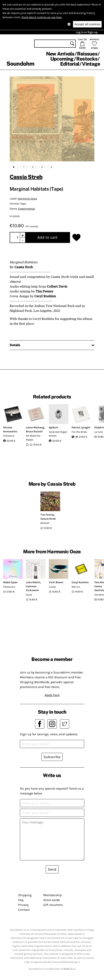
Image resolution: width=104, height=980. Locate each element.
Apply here (52, 695)
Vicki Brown (56, 582)
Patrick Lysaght (81, 427)
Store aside (51, 900)
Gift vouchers (53, 905)
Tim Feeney (47, 515)
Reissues (87, 54)
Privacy (23, 905)
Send (52, 869)
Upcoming (62, 59)
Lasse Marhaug (35, 427)
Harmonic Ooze (27, 199)
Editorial (70, 64)
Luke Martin (33, 582)
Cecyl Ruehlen (80, 582)
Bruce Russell (34, 431)
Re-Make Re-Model (33, 438)
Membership (53, 895)
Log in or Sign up (87, 32)
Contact (24, 910)
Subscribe (52, 757)
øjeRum (54, 427)
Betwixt (45, 523)
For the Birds (79, 432)
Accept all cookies (87, 24)
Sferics (76, 587)
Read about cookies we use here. (42, 17)
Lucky (52, 587)
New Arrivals (60, 54)
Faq (21, 900)
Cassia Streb (26, 177)
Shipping (25, 895)
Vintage (91, 64)
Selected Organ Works (58, 434)
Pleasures (9, 587)
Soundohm (20, 64)
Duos (29, 595)
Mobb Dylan (10, 582)
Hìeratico (9, 436)
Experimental (27, 209)
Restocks (87, 59)
